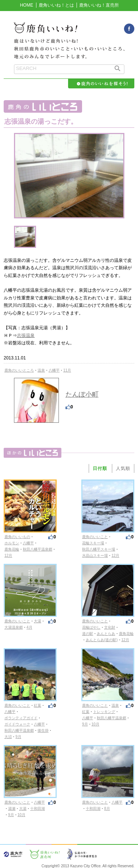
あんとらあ (106, 634)
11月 (67, 370)
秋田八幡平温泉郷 (38, 549)
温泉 (41, 370)
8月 (107, 809)
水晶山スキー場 (95, 556)
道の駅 (88, 634)
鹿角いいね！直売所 (99, 5)
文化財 (110, 627)
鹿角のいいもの (17, 537)
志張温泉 (26, 335)
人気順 (123, 468)
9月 (18, 737)
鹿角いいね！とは (56, 5)
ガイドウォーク (17, 724)
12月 (8, 556)
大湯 (38, 621)
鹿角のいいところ (19, 370)
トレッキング (104, 712)
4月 (29, 627)
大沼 (8, 737)
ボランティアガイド (21, 718)
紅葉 (38, 705)
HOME (26, 5)
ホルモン (12, 543)
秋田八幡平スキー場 (99, 549)
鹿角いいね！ (69, 32)
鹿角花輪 (12, 549)
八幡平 (54, 370)
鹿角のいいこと (95, 537)
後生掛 (43, 730)
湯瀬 (12, 809)
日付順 (100, 468)
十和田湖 (38, 809)
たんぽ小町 (82, 394)
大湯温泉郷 (14, 627)
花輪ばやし (91, 627)
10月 (95, 724)
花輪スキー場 (93, 543)
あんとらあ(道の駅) (102, 640)
